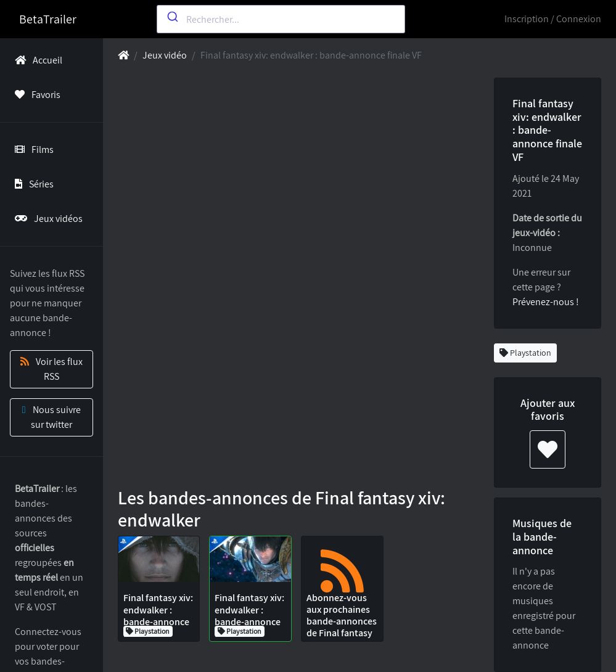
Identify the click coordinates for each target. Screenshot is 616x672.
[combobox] (281, 19)
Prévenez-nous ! (546, 302)
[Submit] (172, 17)
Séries (32, 184)
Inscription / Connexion (553, 19)
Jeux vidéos (46, 219)
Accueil (36, 60)
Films (32, 150)
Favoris (35, 95)
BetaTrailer (48, 19)
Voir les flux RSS (51, 369)
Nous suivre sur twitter (51, 417)
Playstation (525, 353)
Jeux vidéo (165, 55)
